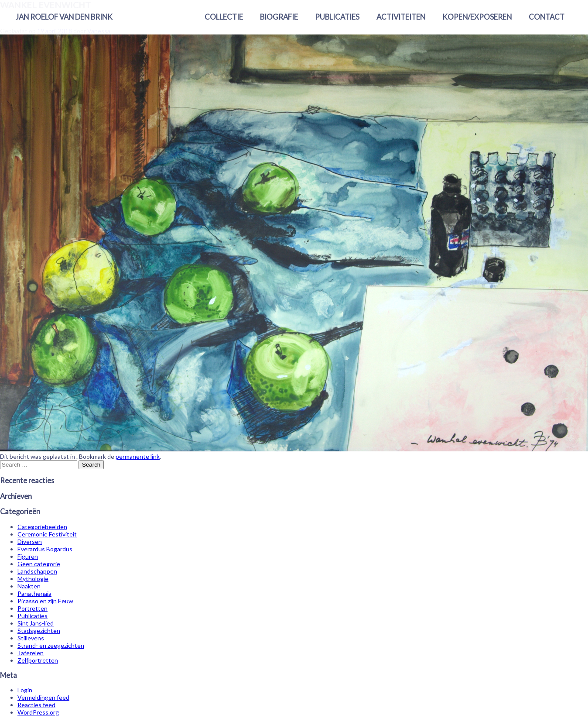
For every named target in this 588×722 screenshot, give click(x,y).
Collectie (224, 17)
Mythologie (33, 579)
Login (25, 690)
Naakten (29, 586)
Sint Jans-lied (36, 623)
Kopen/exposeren (477, 17)
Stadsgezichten (39, 631)
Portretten (32, 608)
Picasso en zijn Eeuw (45, 601)
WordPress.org (38, 712)
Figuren (28, 556)
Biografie (279, 17)
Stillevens (31, 638)
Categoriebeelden (42, 527)
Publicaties (337, 17)
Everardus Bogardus (45, 549)
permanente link (138, 456)
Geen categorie (39, 564)
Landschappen (37, 571)
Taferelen (31, 653)
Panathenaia (34, 593)
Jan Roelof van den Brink (64, 17)
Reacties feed (36, 705)
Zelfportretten (38, 660)
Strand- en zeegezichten (51, 645)
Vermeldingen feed (43, 697)
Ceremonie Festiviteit (47, 534)
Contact (547, 17)
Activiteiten (401, 17)
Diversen (30, 541)
